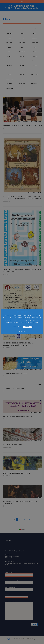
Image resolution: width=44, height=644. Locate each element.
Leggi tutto (22, 331)
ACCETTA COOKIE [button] (28, 327)
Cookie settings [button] (17, 327)
